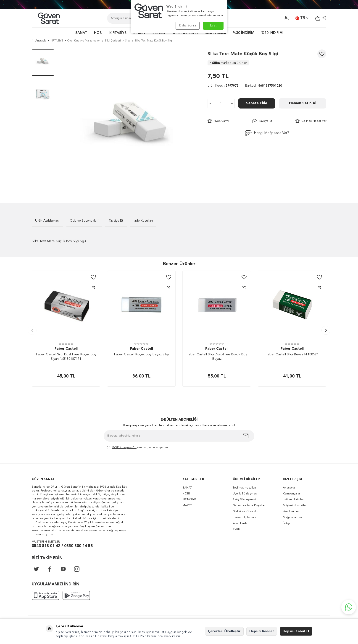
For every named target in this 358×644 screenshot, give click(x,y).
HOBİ (98, 33)
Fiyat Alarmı (218, 121)
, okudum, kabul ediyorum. (138, 448)
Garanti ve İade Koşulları (249, 506)
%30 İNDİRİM (244, 33)
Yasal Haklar (241, 523)
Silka (228, 63)
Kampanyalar (291, 494)
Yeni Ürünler (291, 511)
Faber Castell (66, 349)
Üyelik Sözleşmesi (245, 494)
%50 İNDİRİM (215, 33)
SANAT (81, 33)
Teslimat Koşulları (244, 488)
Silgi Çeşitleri (113, 41)
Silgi (128, 41)
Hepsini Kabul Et (296, 631)
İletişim (288, 523)
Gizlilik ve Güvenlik (245, 511)
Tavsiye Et (262, 121)
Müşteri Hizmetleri (295, 506)
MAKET (140, 33)
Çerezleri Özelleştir (224, 631)
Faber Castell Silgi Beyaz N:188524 (292, 355)
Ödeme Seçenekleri (84, 221)
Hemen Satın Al (303, 103)
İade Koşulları (143, 221)
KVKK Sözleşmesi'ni (124, 447)
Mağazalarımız (293, 517)
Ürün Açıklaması (47, 221)
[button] (32, 330)
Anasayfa (39, 41)
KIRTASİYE (118, 33)
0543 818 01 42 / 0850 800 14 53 (62, 546)
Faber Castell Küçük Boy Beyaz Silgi (141, 355)
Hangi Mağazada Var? (267, 133)
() (321, 18)
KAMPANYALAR (185, 33)
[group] (131, 119)
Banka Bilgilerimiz (244, 517)
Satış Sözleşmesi (244, 500)
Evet (213, 26)
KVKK (236, 529)
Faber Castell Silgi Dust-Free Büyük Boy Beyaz (217, 357)
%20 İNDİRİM (272, 33)
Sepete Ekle (257, 103)
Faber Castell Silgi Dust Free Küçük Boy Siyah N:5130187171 (66, 357)
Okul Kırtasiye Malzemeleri (84, 41)
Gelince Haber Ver (311, 121)
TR (302, 18)
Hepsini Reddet (262, 631)
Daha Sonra (188, 26)
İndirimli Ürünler (293, 500)
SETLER (159, 33)
